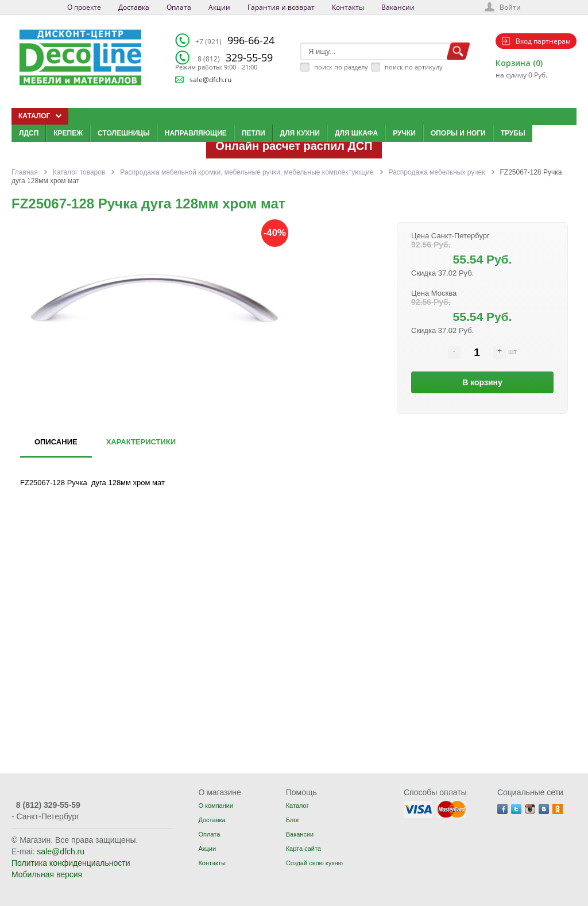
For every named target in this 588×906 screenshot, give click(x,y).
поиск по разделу (341, 67)
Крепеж (68, 133)
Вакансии (398, 7)
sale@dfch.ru (210, 80)
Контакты (348, 7)
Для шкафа (356, 133)
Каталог (297, 806)
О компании (216, 806)
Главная (25, 172)
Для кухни (300, 133)
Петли (254, 133)
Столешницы (124, 133)
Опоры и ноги (458, 133)
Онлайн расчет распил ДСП (294, 146)
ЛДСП (29, 133)
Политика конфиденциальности (71, 863)
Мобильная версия (47, 874)
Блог (293, 820)
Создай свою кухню (314, 863)
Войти (510, 7)
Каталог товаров (79, 172)
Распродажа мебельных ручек (437, 172)
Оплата (179, 7)
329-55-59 (235, 57)
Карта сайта (303, 849)
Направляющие (196, 133)
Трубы (513, 133)
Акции (219, 7)
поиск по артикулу (414, 67)
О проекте (84, 7)
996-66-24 (235, 40)
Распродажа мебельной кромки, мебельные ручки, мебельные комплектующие (247, 172)
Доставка (134, 7)
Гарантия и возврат (281, 7)
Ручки (404, 133)
